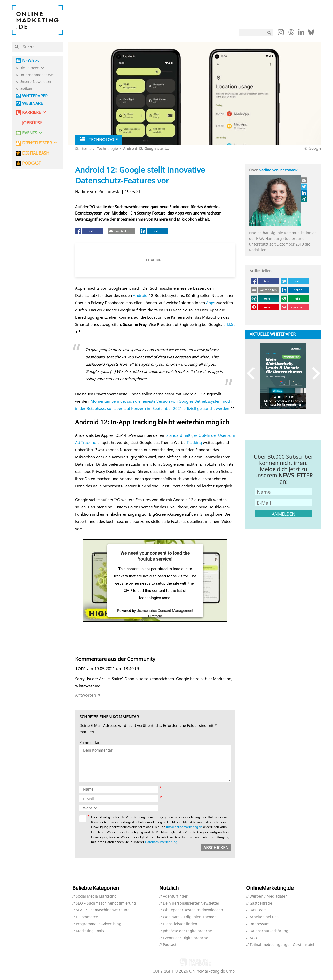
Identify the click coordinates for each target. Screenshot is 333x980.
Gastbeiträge (261, 903)
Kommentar (89, 743)
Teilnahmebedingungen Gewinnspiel (282, 945)
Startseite (83, 148)
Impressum (260, 924)
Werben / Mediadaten (269, 896)
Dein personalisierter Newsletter (191, 903)
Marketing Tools (90, 931)
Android (140, 295)
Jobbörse (32, 123)
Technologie (107, 148)
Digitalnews (30, 68)
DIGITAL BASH (36, 153)
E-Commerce (87, 917)
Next (314, 373)
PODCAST (32, 163)
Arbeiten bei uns (264, 917)
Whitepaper (35, 96)
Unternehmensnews (37, 75)
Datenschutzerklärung (161, 842)
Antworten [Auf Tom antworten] (86, 695)
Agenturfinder (175, 896)
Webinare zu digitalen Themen (190, 917)
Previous (253, 373)
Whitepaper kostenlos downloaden (193, 910)
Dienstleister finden (180, 924)
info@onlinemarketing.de (184, 827)
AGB (253, 938)
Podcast (170, 945)
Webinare (33, 104)
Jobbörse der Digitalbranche (187, 931)
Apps (211, 303)
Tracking (194, 442)
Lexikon (26, 89)
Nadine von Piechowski (279, 170)
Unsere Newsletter (35, 82)
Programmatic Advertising (99, 924)
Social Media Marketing (96, 896)
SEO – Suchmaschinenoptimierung (106, 903)
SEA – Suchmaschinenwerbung (103, 910)
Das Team (258, 910)
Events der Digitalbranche (185, 938)
